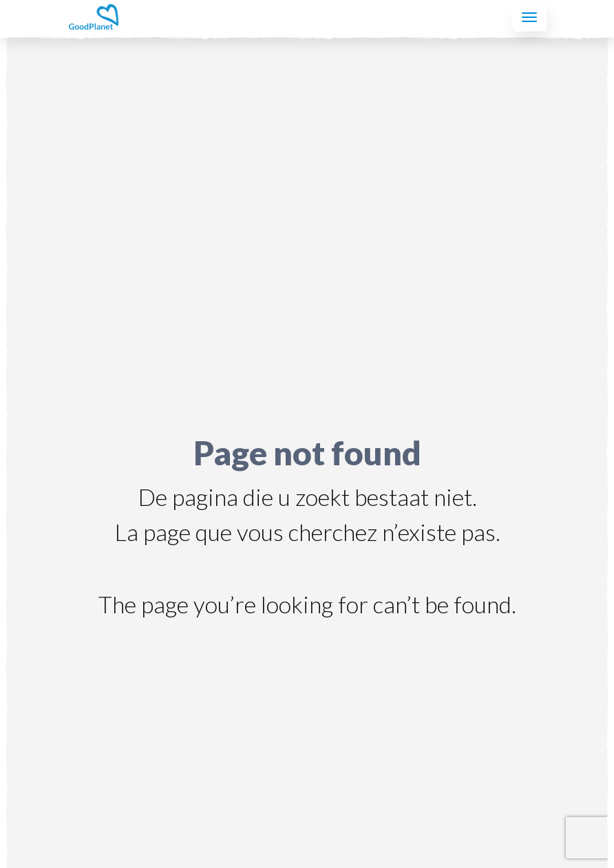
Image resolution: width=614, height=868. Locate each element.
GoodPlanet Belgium (94, 17)
